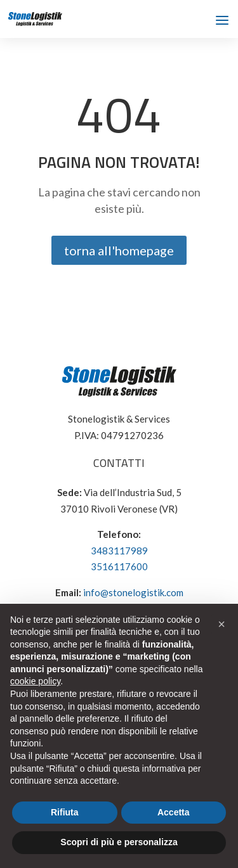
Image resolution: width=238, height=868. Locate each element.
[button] (221, 624)
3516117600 (119, 566)
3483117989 (119, 551)
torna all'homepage (119, 250)
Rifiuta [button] (65, 812)
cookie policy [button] (35, 681)
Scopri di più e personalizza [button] (119, 842)
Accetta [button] (174, 812)
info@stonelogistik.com (133, 592)
